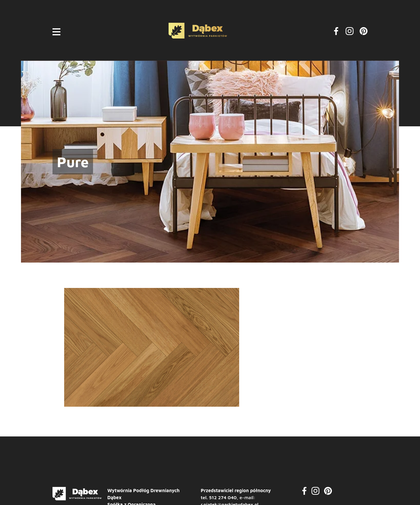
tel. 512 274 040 (219, 497)
